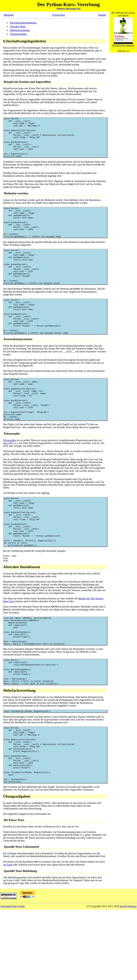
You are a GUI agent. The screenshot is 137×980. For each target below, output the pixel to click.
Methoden (9, 15)
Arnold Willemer (128, 976)
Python (21, 976)
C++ (16, 480)
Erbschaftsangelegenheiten (23, 23)
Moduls (82, 646)
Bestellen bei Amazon (123, 44)
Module (102, 15)
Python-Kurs (59, 15)
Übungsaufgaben (18, 34)
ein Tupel (8, 935)
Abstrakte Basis (18, 26)
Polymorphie (10, 477)
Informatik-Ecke (9, 976)
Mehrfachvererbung (20, 30)
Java (5, 480)
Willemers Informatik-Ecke (68, 9)
